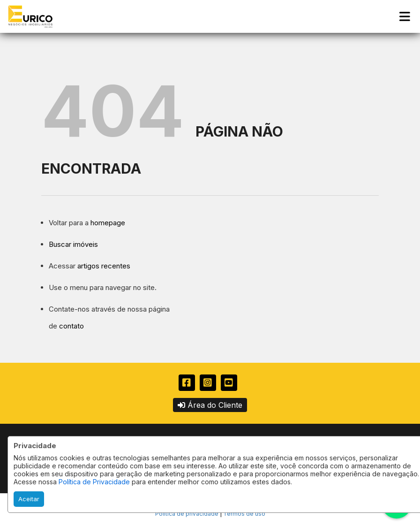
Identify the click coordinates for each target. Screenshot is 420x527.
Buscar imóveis (73, 244)
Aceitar (29, 499)
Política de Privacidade (94, 482)
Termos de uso (244, 514)
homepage (108, 223)
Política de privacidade (187, 514)
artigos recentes (104, 266)
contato (71, 326)
